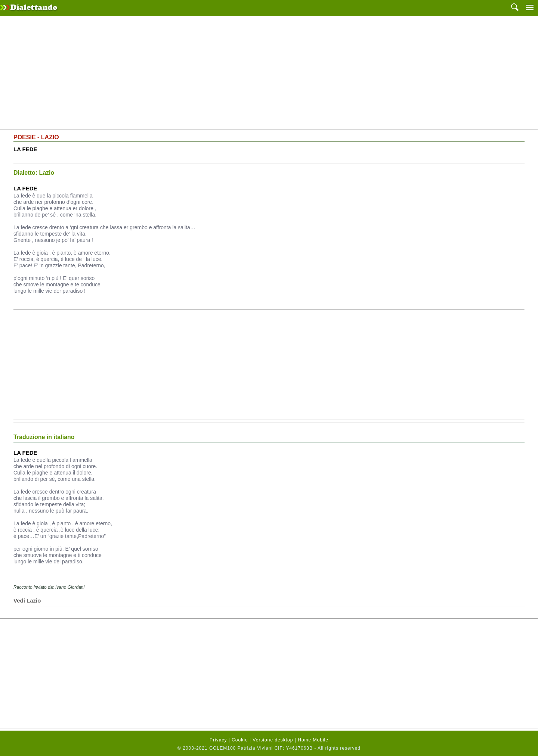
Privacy (218, 740)
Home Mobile (313, 740)
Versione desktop (273, 740)
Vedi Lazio (27, 601)
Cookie (240, 740)
